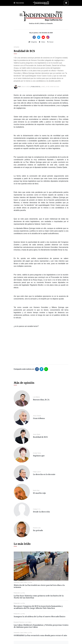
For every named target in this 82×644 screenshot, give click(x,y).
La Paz (30, 582)
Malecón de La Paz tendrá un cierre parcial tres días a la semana (39, 586)
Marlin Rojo (36, 490)
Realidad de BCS (40, 437)
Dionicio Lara (37, 528)
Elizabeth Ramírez (19, 622)
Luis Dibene (36, 397)
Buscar (50, 42)
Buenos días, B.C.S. (41, 400)
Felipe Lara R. (37, 472)
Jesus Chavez (37, 416)
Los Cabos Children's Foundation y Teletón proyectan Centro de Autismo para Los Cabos (41, 626)
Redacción (17, 593)
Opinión (16, 47)
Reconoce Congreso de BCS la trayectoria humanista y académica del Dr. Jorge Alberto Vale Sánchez (38, 607)
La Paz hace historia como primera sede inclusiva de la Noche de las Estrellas (39, 597)
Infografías (33, 42)
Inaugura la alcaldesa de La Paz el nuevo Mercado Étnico (39, 617)
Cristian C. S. (37, 509)
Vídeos (42, 42)
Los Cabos (28, 622)
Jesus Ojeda (26, 87)
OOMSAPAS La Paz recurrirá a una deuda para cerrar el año (40, 635)
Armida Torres (37, 453)
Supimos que (39, 456)
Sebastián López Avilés (20, 582)
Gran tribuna (39, 418)
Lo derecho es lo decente (44, 474)
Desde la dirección (41, 512)
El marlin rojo (39, 493)
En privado (38, 530)
